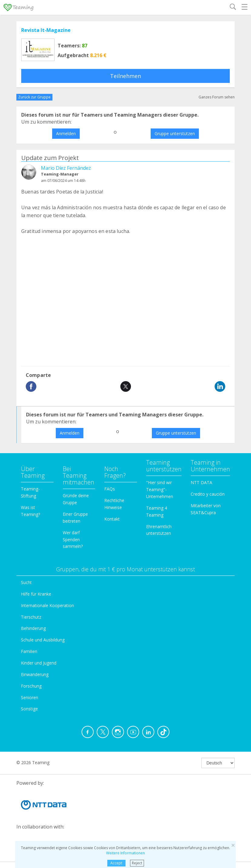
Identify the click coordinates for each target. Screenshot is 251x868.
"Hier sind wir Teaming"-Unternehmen (160, 489)
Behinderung (33, 628)
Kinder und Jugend (39, 663)
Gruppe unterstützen (175, 133)
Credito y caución (208, 494)
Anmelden (66, 133)
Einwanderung (35, 674)
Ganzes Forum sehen (217, 97)
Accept (116, 863)
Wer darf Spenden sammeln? (73, 540)
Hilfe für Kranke (36, 594)
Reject (137, 863)
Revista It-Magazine (46, 30)
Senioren (30, 697)
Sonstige (29, 709)
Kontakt (112, 519)
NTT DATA (201, 482)
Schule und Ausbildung (43, 640)
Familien (29, 651)
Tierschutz (31, 617)
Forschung (31, 686)
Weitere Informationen (125, 853)
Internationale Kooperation (47, 605)
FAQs (110, 489)
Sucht (26, 582)
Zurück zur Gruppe (34, 97)
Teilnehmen (125, 76)
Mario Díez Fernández (66, 168)
